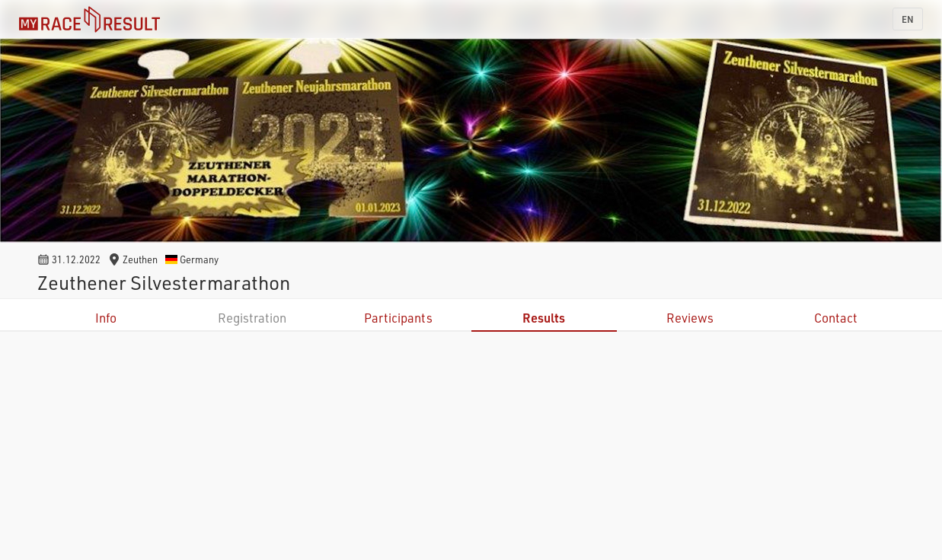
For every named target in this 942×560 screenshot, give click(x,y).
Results (544, 318)
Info (106, 318)
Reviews (690, 318)
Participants (398, 318)
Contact (836, 318)
